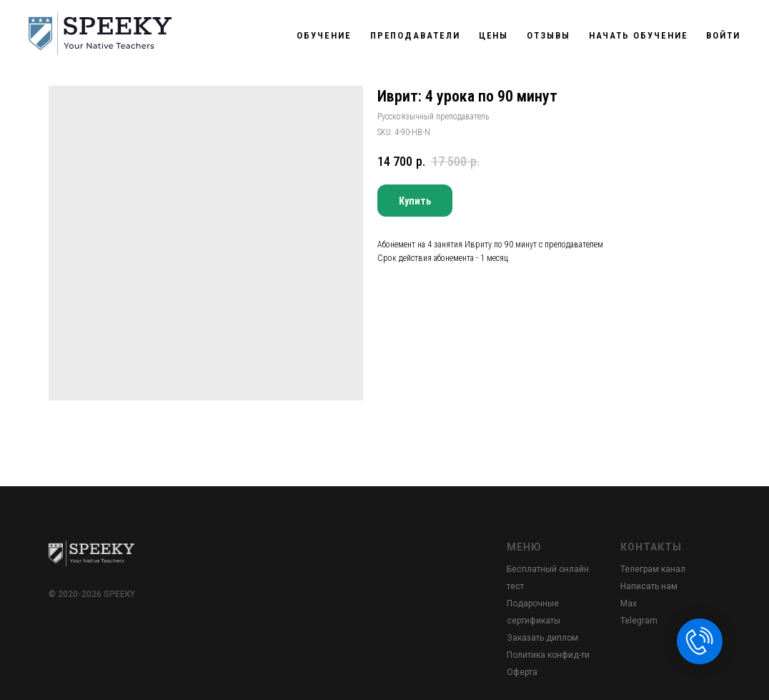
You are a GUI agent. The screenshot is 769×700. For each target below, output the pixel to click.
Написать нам (649, 586)
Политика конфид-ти (548, 655)
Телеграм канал (653, 569)
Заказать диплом (542, 638)
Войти (723, 35)
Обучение (324, 35)
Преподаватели (415, 35)
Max (629, 603)
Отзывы (549, 35)
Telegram (639, 621)
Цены (494, 35)
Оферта (522, 672)
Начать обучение (639, 35)
